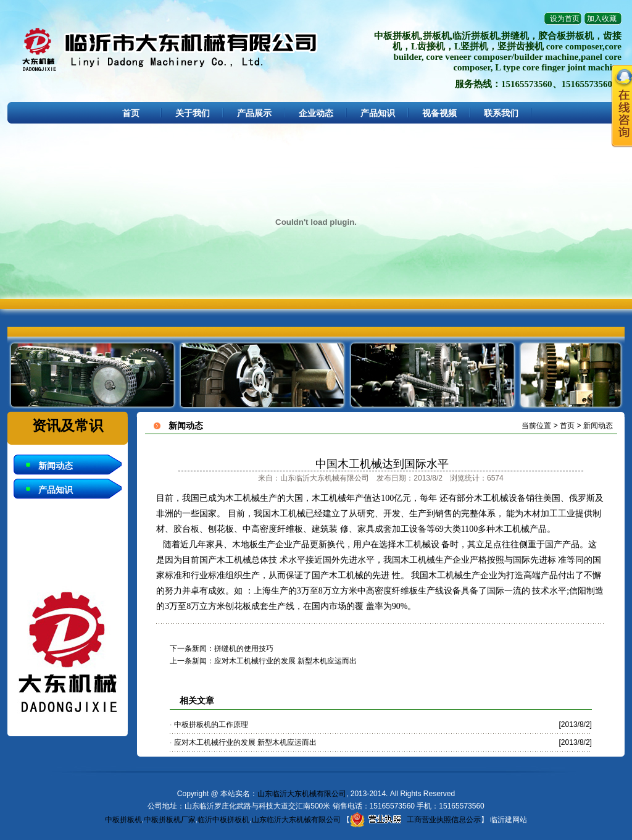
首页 (131, 113)
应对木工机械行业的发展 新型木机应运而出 (285, 661)
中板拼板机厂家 (170, 820)
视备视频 (439, 113)
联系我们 (501, 113)
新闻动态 (56, 466)
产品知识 (378, 113)
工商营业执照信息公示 (415, 820)
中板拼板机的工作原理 (211, 724)
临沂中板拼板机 (223, 820)
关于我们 (193, 113)
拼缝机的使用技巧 (244, 649)
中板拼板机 (123, 820)
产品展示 (254, 113)
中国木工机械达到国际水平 (382, 464)
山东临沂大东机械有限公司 (302, 794)
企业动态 (316, 113)
